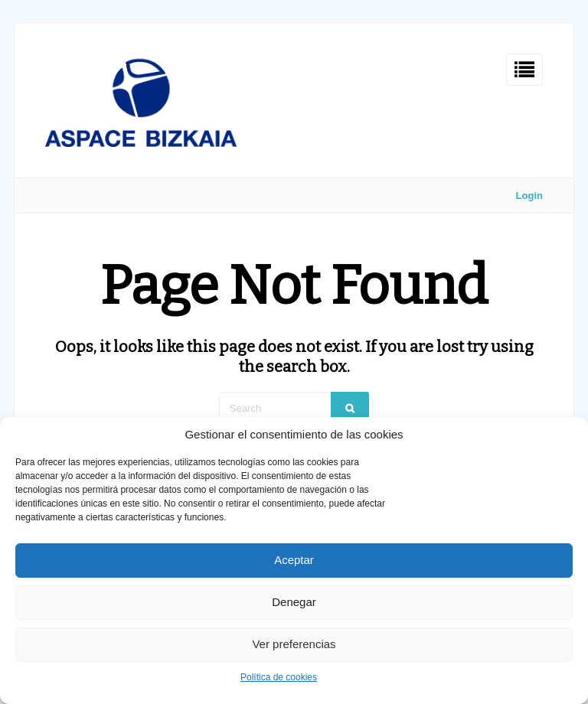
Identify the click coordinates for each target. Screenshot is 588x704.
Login (529, 196)
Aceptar (294, 560)
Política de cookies (279, 677)
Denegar (294, 602)
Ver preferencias (294, 644)
